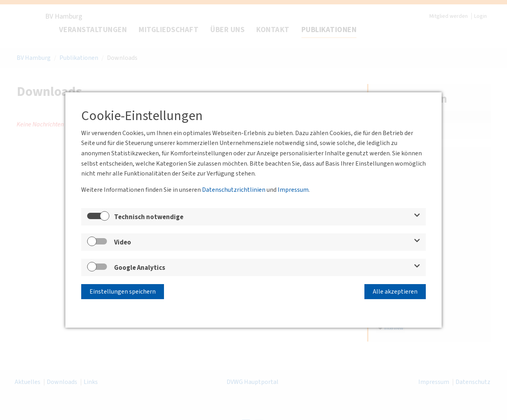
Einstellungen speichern (123, 292)
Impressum (293, 190)
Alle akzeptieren (395, 292)
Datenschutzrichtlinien (234, 190)
